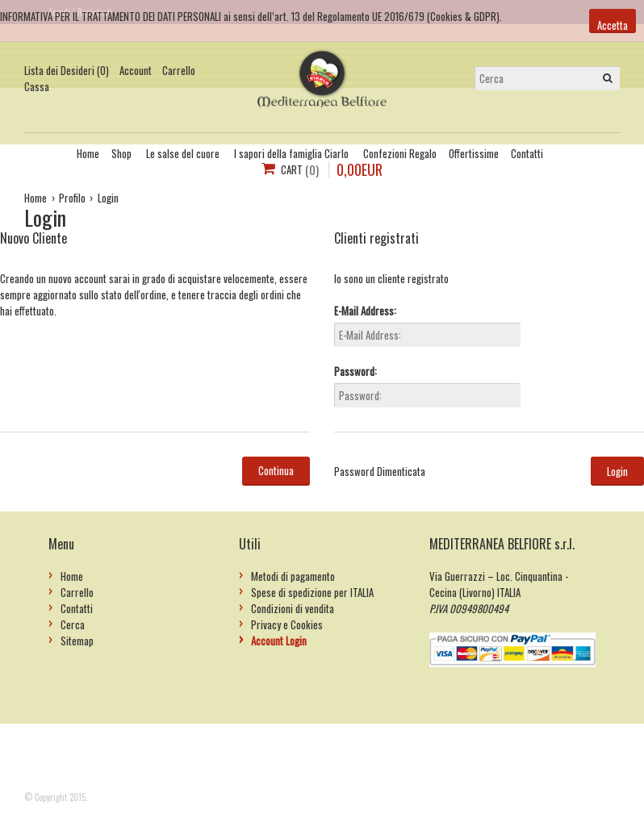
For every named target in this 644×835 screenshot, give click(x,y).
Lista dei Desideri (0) (67, 70)
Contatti (527, 153)
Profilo (72, 198)
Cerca (73, 624)
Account (136, 70)
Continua (276, 470)
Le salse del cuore (183, 153)
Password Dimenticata (380, 471)
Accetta (613, 25)
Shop (121, 153)
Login (108, 198)
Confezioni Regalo (400, 153)
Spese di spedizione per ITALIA (312, 592)
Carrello (179, 70)
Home (88, 153)
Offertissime (474, 153)
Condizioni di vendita (293, 608)
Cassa (37, 86)
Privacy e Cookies (287, 624)
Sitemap (77, 641)
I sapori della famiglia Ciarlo (291, 153)
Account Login (279, 641)
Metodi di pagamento (293, 576)
